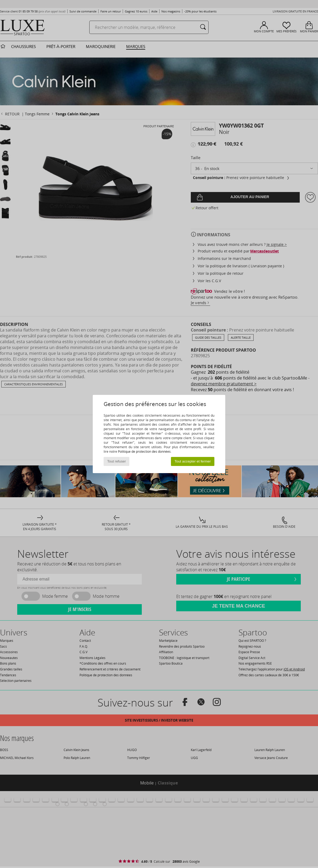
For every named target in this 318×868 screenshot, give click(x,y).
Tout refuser (117, 461)
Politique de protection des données (144, 452)
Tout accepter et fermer (193, 461)
